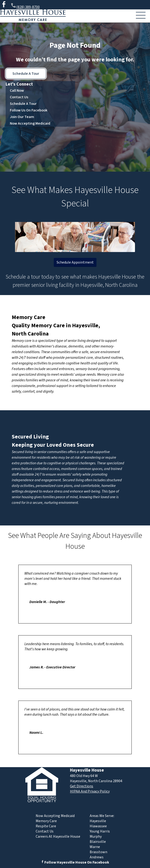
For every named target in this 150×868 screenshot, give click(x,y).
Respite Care (46, 826)
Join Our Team (22, 117)
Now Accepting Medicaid (30, 123)
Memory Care (29, 317)
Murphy (96, 836)
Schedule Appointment (75, 262)
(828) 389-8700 (25, 6)
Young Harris (100, 831)
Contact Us (19, 97)
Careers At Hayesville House (58, 836)
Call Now (17, 91)
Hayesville (98, 821)
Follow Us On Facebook (29, 110)
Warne (95, 847)
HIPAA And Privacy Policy (90, 791)
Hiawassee (98, 826)
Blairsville (98, 842)
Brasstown (98, 852)
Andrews (97, 857)
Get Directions (82, 786)
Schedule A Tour (26, 74)
